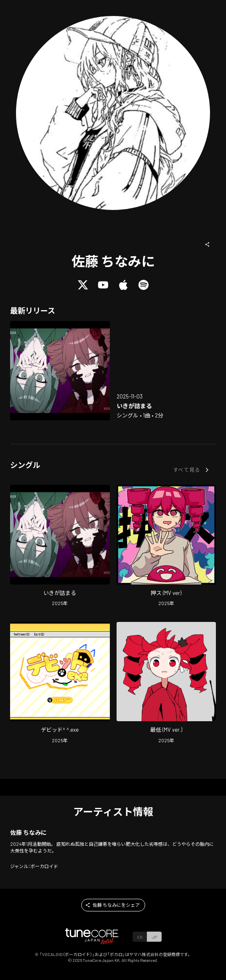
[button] (207, 244)
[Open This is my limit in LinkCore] (60, 371)
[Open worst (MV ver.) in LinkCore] (166, 684)
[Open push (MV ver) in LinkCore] (166, 547)
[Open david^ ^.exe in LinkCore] (60, 684)
